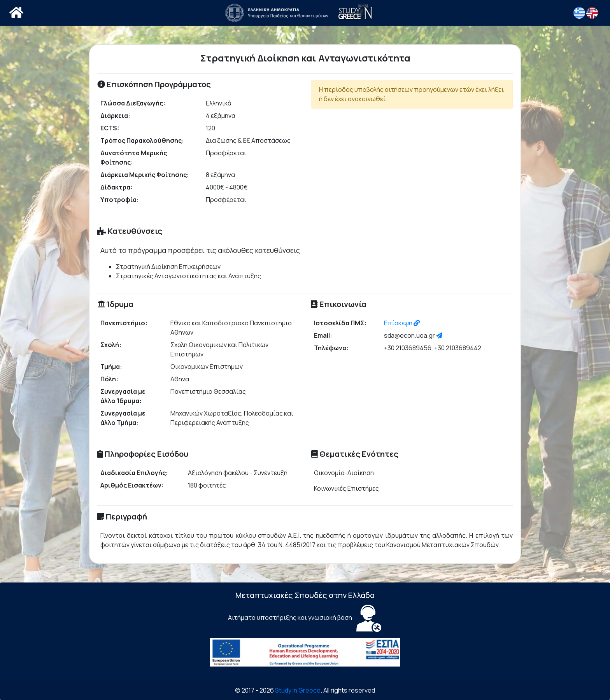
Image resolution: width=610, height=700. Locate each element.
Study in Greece (298, 690)
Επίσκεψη (402, 323)
